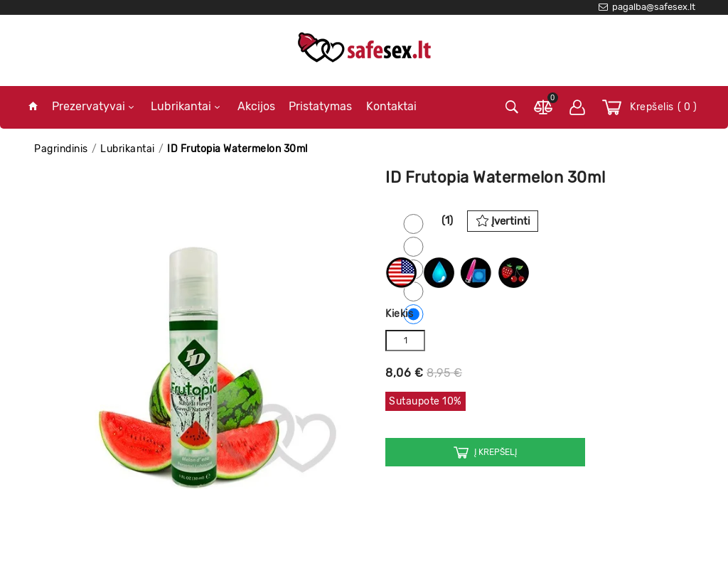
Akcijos (256, 106)
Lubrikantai (185, 106)
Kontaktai (391, 106)
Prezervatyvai (93, 106)
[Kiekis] (405, 341)
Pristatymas (320, 106)
